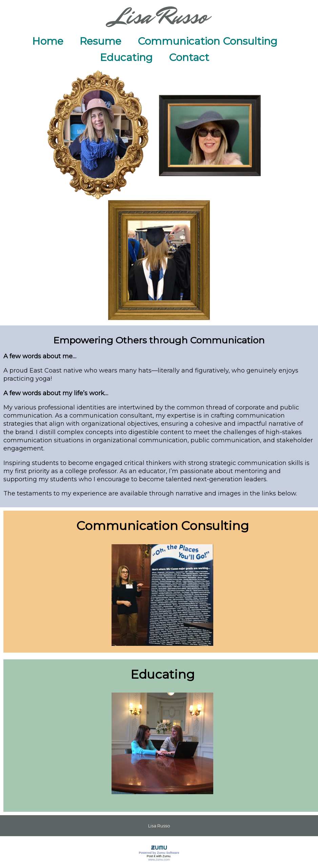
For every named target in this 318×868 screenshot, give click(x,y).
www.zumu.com (159, 860)
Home (48, 41)
